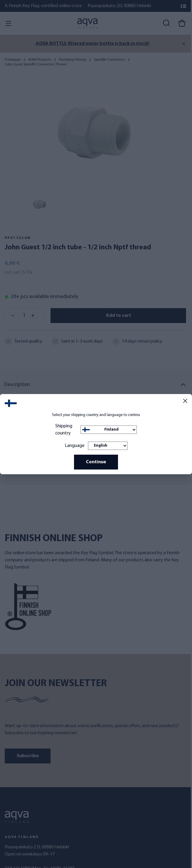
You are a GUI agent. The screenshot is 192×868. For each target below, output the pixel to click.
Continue (96, 462)
